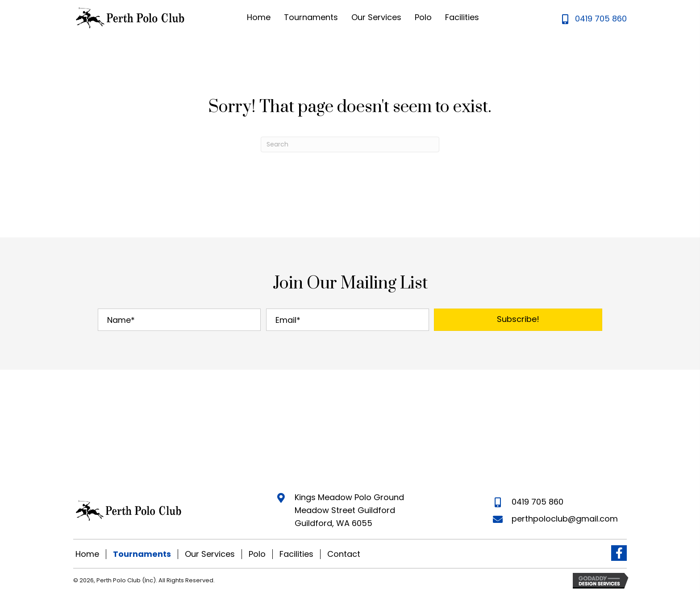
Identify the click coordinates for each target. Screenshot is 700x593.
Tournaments (142, 554)
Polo (257, 554)
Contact (344, 554)
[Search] (350, 144)
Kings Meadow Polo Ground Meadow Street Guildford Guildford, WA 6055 (349, 510)
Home (87, 554)
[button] (518, 320)
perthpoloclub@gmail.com (565, 519)
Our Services (210, 554)
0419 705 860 (601, 19)
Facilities (296, 554)
